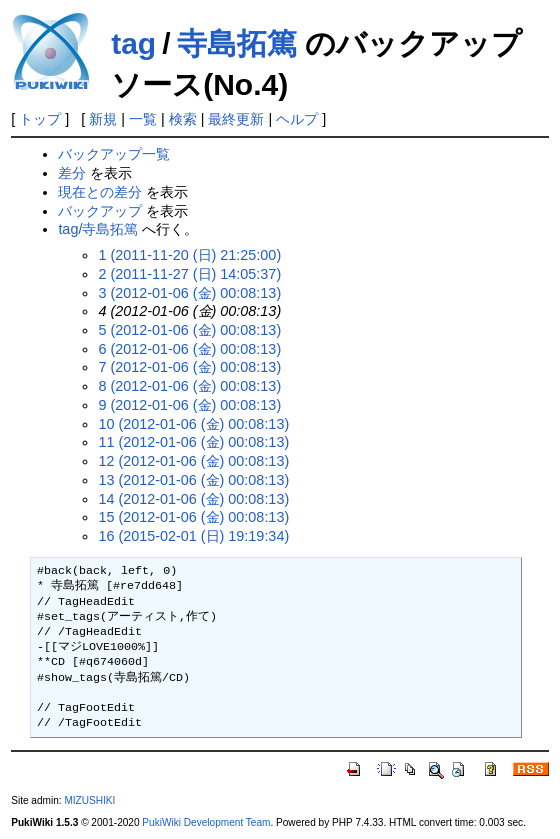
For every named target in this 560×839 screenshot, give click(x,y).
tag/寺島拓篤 (98, 229)
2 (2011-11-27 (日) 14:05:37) (189, 274)
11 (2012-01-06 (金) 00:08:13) (193, 442)
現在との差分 (100, 192)
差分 (72, 173)
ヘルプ (297, 119)
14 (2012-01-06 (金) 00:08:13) (193, 499)
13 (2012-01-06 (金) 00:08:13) (193, 480)
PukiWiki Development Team (206, 822)
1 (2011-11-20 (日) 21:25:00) (189, 255)
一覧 (143, 119)
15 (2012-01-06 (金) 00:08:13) (193, 517)
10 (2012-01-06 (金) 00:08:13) (193, 424)
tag (133, 43)
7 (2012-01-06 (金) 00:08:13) (189, 367)
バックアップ (100, 211)
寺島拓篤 (237, 43)
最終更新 (236, 119)
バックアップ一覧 (114, 154)
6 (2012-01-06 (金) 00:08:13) (189, 349)
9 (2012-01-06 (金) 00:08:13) (189, 405)
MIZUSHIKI (89, 800)
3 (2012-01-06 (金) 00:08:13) (189, 293)
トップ (40, 119)
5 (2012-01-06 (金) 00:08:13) (189, 330)
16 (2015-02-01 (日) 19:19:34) (193, 536)
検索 (183, 119)
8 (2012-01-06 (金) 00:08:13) (189, 386)
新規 (103, 119)
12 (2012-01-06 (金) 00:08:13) (193, 461)
